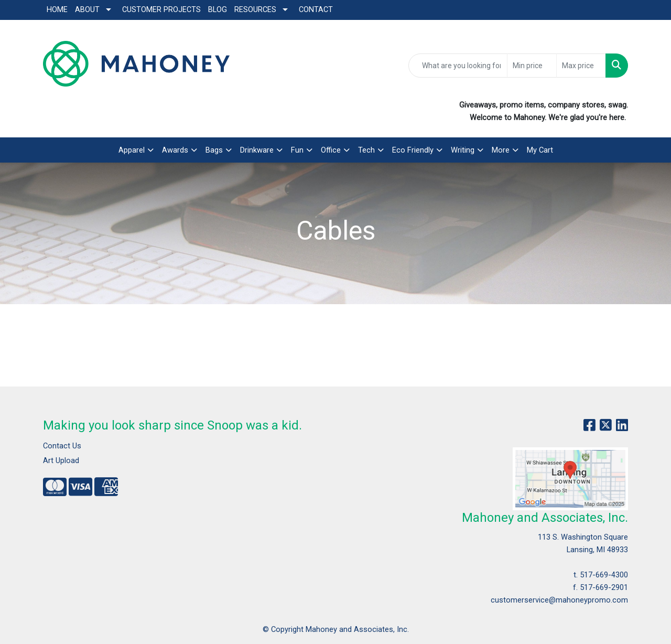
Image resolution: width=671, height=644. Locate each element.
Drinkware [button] (257, 150)
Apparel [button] (132, 150)
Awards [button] (175, 150)
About (87, 10)
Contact (316, 10)
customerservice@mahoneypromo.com (559, 600)
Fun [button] (297, 150)
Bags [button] (214, 150)
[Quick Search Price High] (581, 66)
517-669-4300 (604, 575)
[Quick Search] (458, 66)
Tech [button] (366, 150)
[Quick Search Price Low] (532, 66)
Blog (218, 10)
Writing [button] (463, 150)
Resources (255, 10)
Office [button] (331, 150)
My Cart (540, 150)
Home (57, 10)
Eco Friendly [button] (413, 150)
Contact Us (62, 446)
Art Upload (61, 460)
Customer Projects (161, 10)
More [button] (501, 150)
